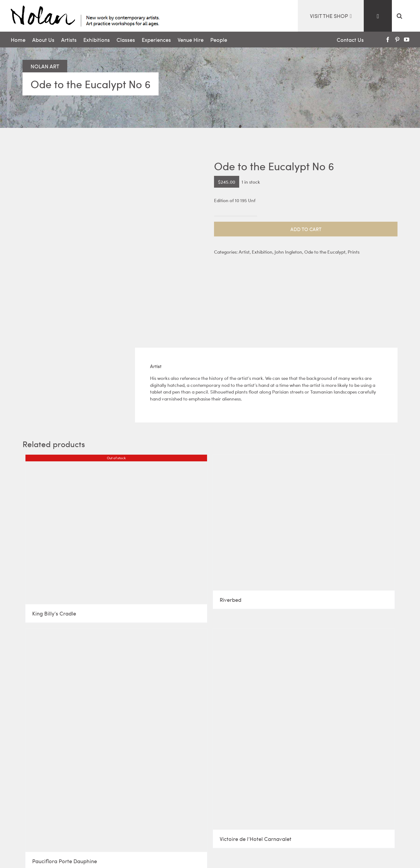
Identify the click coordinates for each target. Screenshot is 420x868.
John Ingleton (288, 252)
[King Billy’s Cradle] (116, 529)
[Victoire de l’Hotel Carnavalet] (304, 729)
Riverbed (230, 600)
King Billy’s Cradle (54, 613)
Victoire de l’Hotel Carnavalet (256, 839)
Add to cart (306, 229)
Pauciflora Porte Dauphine (65, 861)
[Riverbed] (304, 522)
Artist (244, 252)
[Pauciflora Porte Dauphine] (116, 740)
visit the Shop (331, 16)
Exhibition (262, 252)
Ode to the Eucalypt (325, 252)
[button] (399, 16)
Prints (354, 252)
